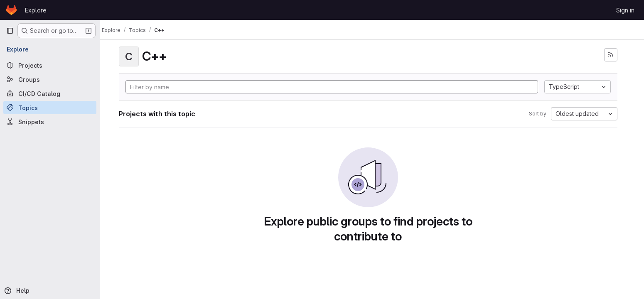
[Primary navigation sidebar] (10, 31)
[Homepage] (11, 10)
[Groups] (50, 79)
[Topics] (50, 108)
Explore (36, 10)
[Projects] (50, 65)
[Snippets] (50, 122)
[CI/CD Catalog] (50, 93)
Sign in (625, 10)
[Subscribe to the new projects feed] (615, 55)
